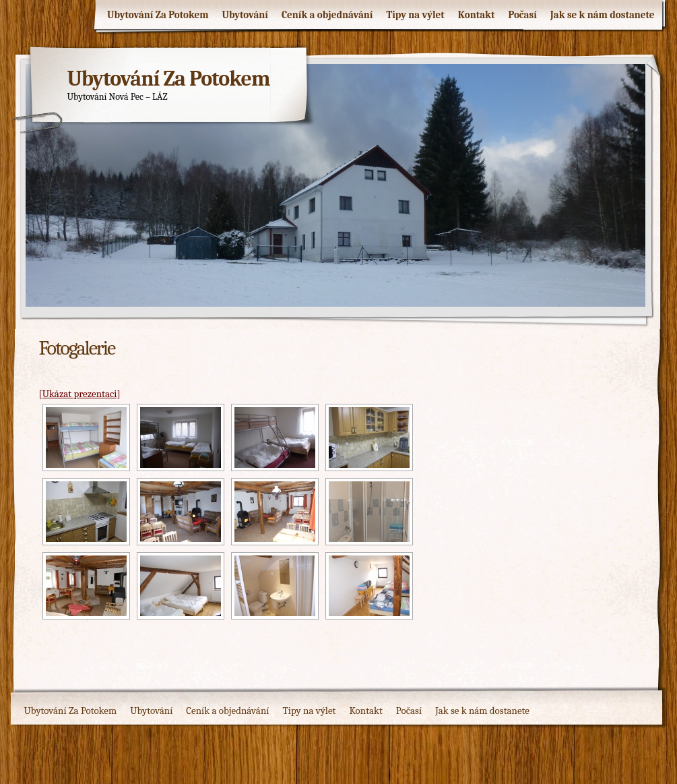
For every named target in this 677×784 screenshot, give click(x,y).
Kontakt (477, 15)
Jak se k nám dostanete (603, 15)
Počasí (522, 15)
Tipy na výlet (415, 15)
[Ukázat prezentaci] (80, 394)
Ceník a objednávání (327, 15)
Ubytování (245, 15)
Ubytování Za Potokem (158, 15)
